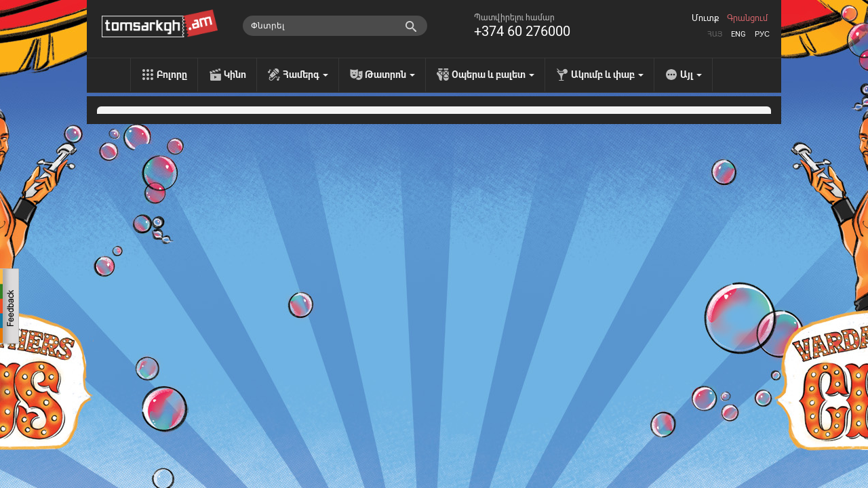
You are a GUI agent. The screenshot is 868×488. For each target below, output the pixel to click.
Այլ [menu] (691, 75)
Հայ (715, 34)
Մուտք (705, 18)
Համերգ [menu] (305, 75)
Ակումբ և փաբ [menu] (607, 75)
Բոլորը (172, 75)
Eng (738, 34)
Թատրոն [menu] (390, 75)
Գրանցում (747, 18)
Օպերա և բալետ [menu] (493, 75)
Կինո (235, 75)
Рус (762, 34)
